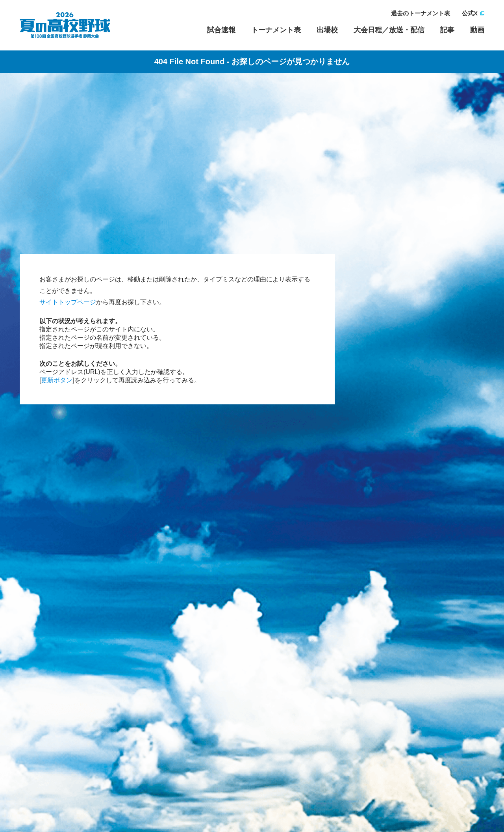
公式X (470, 13)
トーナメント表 (276, 30)
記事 (447, 30)
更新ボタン (57, 380)
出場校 (327, 30)
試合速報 (221, 30)
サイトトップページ (68, 302)
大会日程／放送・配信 (389, 30)
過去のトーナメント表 (421, 13)
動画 (477, 30)
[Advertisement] (252, 148)
